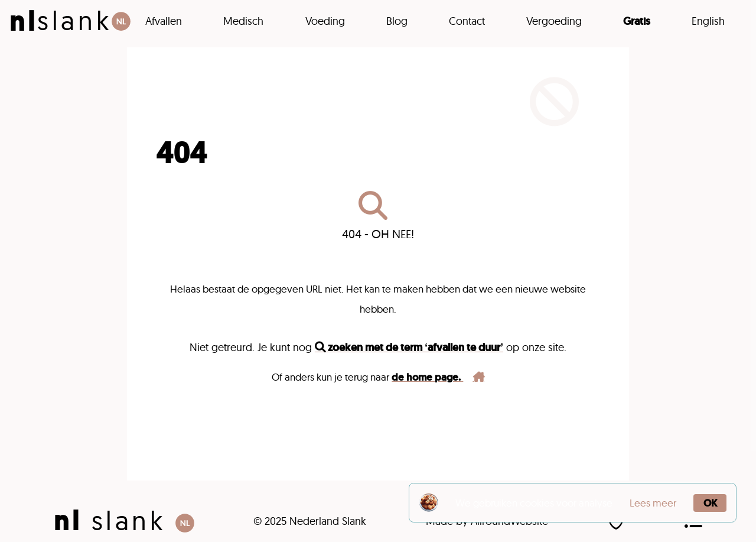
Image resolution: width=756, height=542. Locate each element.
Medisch (243, 21)
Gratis (637, 21)
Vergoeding (554, 21)
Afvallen (164, 21)
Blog (397, 21)
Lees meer (653, 503)
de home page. (438, 377)
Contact (467, 21)
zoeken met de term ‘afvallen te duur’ (409, 347)
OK (710, 503)
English (708, 21)
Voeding (325, 21)
